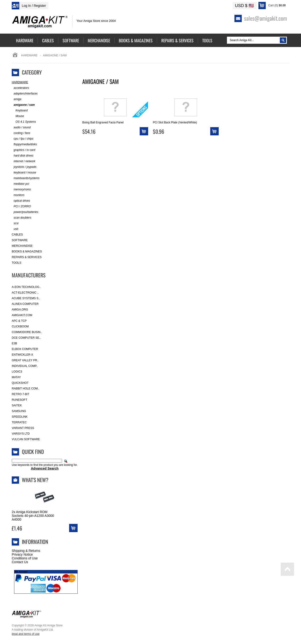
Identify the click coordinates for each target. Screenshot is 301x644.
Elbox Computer (25, 349)
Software (20, 240)
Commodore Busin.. (27, 332)
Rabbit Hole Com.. (26, 389)
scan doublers (22, 218)
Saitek (17, 405)
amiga (17, 99)
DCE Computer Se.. (26, 338)
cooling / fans (21, 133)
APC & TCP (19, 321)
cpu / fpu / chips (23, 139)
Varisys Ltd (21, 434)
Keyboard (20, 111)
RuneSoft (20, 400)
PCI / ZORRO (21, 206)
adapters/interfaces (25, 94)
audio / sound (21, 128)
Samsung (19, 411)
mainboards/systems (26, 178)
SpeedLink (20, 417)
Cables (17, 235)
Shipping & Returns (26, 551)
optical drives (21, 201)
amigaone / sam (23, 105)
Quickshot (20, 383)
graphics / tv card (23, 150)
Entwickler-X (22, 355)
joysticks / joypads (24, 167)
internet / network (24, 161)
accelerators (20, 88)
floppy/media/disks (24, 144)
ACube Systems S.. (26, 298)
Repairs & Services (27, 257)
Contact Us (20, 562)
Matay (16, 377)
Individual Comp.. (25, 366)
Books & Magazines (27, 251)
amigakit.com (22, 315)
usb (15, 229)
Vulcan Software (26, 439)
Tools (16, 263)
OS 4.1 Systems (24, 122)
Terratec (19, 422)
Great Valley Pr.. (25, 360)
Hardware (29, 55)
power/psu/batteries (25, 212)
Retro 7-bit (21, 394)
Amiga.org (20, 310)
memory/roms (21, 190)
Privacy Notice (22, 554)
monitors (18, 195)
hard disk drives (23, 156)
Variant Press (23, 428)
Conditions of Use (25, 558)
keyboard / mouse (24, 173)
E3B (14, 343)
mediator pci (20, 184)
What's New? (35, 480)
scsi (15, 223)
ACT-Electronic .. (25, 293)
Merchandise (22, 246)
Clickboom (20, 326)
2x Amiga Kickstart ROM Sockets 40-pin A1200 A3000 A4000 (33, 516)
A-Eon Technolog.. (26, 287)
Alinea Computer (25, 304)
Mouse (18, 116)
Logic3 (17, 372)
